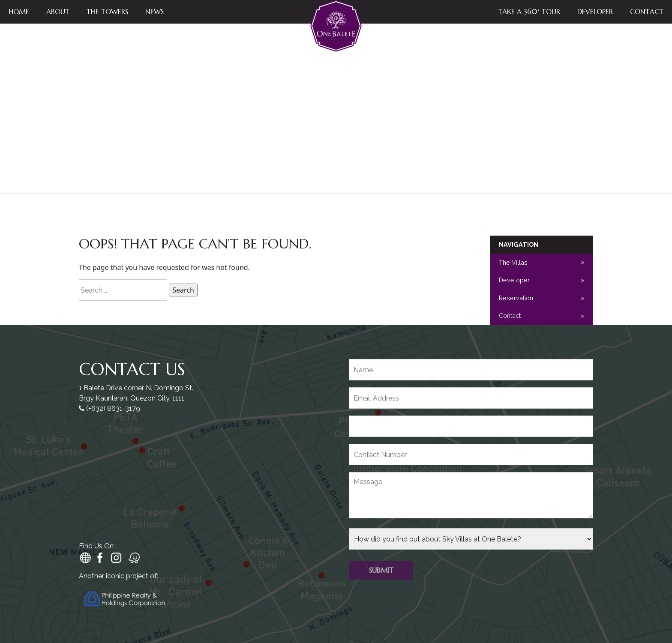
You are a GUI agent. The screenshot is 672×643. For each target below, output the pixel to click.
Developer (595, 12)
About (58, 12)
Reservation (516, 298)
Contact (647, 12)
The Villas (513, 262)
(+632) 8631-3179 (113, 408)
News (154, 12)
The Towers (107, 12)
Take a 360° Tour (529, 12)
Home (19, 12)
